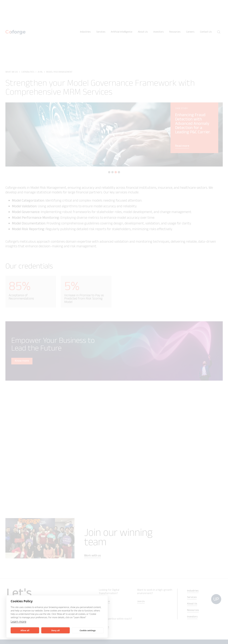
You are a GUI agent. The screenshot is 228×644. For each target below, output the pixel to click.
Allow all (25, 630)
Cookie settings (88, 630)
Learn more (19, 622)
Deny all (55, 630)
